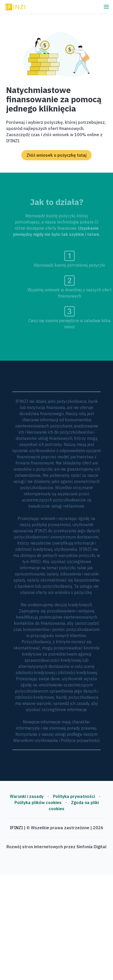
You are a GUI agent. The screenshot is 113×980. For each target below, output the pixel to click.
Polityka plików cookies (38, 802)
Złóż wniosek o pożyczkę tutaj (57, 155)
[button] (106, 7)
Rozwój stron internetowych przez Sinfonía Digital (57, 847)
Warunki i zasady (27, 796)
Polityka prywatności (74, 796)
